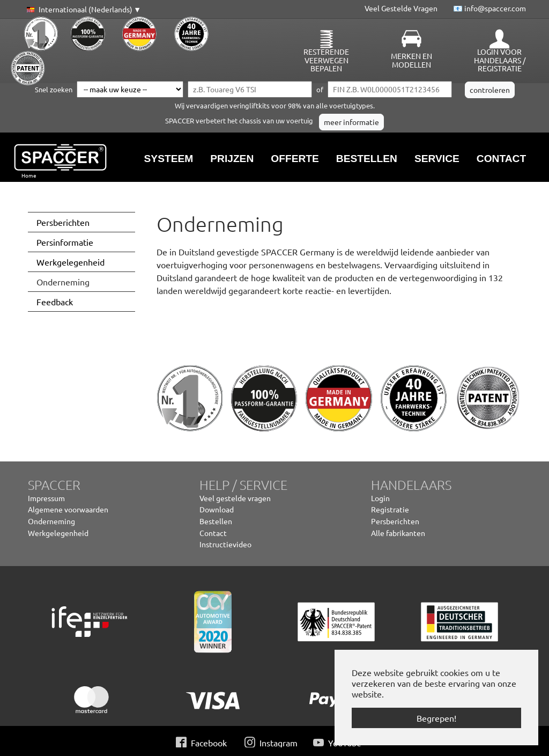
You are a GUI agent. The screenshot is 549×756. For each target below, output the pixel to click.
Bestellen (216, 521)
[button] (82, 10)
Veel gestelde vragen (235, 498)
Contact (213, 533)
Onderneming (51, 521)
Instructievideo (225, 544)
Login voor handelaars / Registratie (500, 60)
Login (380, 498)
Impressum (46, 498)
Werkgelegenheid (58, 533)
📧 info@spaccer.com (489, 8)
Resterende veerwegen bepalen (326, 60)
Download (217, 509)
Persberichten (395, 521)
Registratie (390, 509)
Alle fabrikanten (398, 533)
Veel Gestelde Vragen (401, 8)
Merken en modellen (411, 60)
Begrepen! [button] (436, 718)
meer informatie (351, 122)
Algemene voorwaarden (68, 509)
